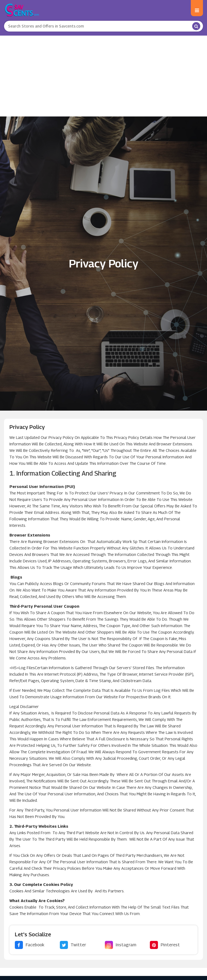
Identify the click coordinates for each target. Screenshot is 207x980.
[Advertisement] (103, 76)
